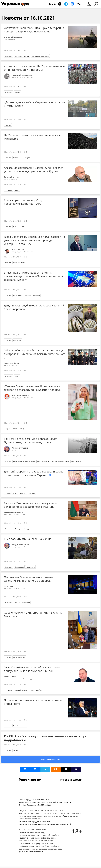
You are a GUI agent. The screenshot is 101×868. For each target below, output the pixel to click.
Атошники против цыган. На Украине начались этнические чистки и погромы (34, 68)
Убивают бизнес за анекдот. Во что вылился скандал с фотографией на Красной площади (33, 388)
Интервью (8, 190)
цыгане (17, 92)
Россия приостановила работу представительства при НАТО (23, 202)
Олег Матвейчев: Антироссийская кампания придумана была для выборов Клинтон (32, 669)
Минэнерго (26, 158)
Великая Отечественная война (24, 461)
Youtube (8, 493)
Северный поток (19, 263)
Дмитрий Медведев (21, 690)
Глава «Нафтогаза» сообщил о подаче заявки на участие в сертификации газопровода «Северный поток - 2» (34, 240)
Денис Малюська (19, 657)
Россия (22, 227)
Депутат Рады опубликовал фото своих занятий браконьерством (34, 307)
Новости (8, 125)
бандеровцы (19, 567)
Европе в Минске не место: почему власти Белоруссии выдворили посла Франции (31, 505)
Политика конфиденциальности (35, 821)
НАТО (15, 227)
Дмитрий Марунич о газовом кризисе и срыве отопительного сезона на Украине (34, 473)
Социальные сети (11, 429)
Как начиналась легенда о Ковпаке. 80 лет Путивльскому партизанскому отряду (31, 441)
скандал (22, 429)
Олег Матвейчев (37, 690)
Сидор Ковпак (76, 461)
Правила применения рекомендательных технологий (45, 824)
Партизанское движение (60, 461)
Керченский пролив (22, 56)
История (8, 461)
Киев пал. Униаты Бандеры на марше (28, 539)
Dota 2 (17, 376)
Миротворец (18, 295)
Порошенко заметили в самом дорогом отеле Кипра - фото (33, 702)
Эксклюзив (9, 56)
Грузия (17, 190)
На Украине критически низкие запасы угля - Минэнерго (33, 137)
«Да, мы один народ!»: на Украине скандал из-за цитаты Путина (35, 104)
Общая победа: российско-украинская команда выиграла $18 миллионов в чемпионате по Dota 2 (35, 354)
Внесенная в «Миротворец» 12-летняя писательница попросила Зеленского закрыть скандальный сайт (33, 276)
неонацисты (30, 567)
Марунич (23, 493)
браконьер (17, 340)
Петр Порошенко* (20, 726)
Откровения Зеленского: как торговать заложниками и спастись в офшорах (29, 579)
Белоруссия (28, 529)
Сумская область (43, 461)
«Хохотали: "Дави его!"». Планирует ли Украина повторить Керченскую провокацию (34, 30)
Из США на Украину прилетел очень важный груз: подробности (45, 738)
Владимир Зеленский (32, 295)
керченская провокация (40, 56)
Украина (16, 158)
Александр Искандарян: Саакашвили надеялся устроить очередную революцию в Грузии (34, 170)
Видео (15, 493)
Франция (18, 529)
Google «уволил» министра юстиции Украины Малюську (33, 614)
